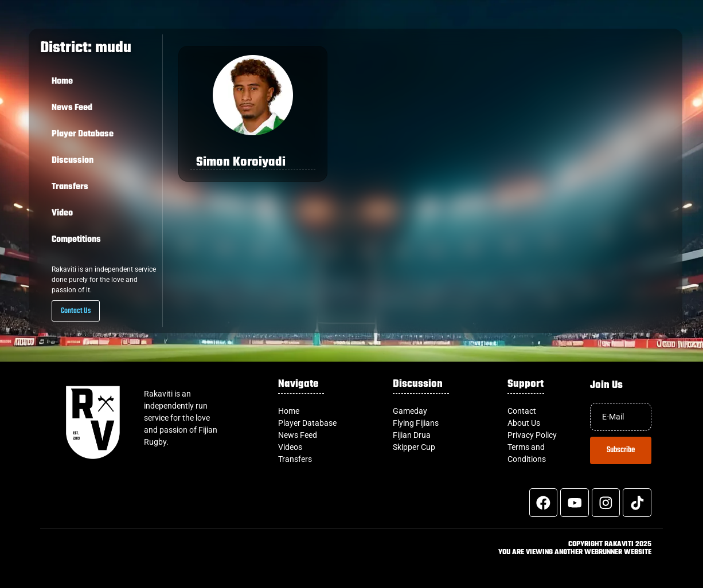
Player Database (83, 134)
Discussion (73, 160)
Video (62, 213)
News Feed (72, 108)
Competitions (76, 240)
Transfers (70, 187)
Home (62, 81)
